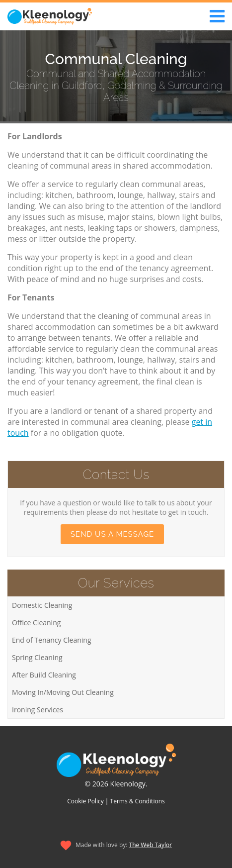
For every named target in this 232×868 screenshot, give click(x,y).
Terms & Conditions (138, 801)
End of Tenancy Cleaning (52, 640)
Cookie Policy (85, 801)
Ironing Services (38, 710)
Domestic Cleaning (42, 605)
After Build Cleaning (44, 675)
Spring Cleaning (37, 657)
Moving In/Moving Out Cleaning (63, 692)
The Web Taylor (151, 845)
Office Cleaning (36, 623)
